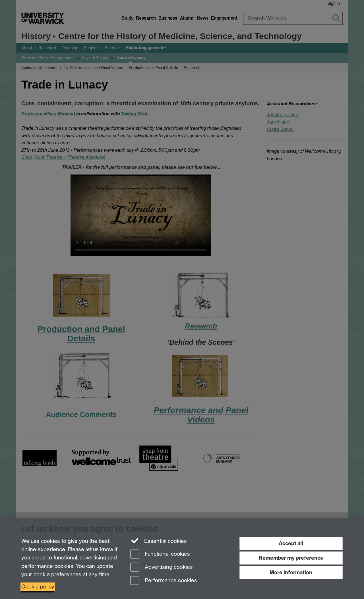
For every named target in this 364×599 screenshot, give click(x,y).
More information (291, 572)
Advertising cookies (162, 568)
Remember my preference (291, 558)
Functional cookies (160, 554)
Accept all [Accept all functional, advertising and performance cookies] (291, 543)
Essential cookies (159, 541)
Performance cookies (164, 581)
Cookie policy (38, 587)
